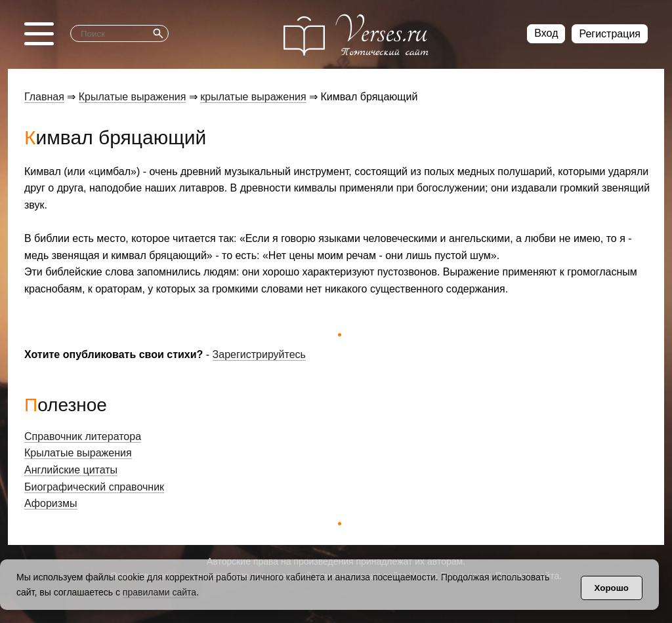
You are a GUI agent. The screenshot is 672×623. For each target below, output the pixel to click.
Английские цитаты (71, 470)
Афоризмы (51, 503)
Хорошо (612, 588)
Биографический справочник (94, 487)
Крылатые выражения (133, 97)
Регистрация (610, 34)
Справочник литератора (83, 436)
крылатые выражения (253, 97)
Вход (546, 33)
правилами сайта (159, 592)
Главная (44, 97)
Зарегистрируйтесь (259, 354)
